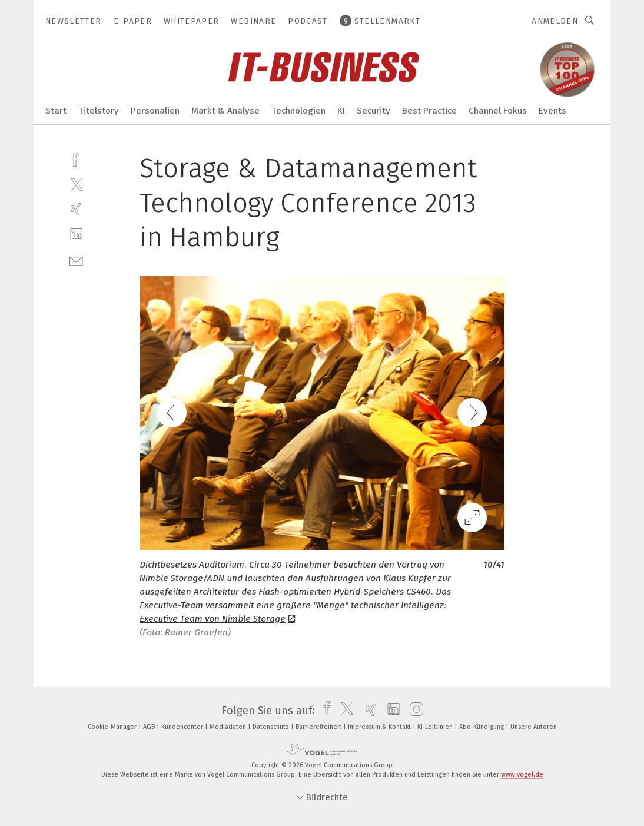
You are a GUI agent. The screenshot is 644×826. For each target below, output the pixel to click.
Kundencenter (183, 727)
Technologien (298, 111)
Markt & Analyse (225, 111)
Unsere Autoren (534, 727)
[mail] (76, 260)
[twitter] (76, 184)
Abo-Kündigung (482, 727)
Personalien (155, 111)
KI (341, 111)
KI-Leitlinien (436, 727)
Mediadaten (229, 727)
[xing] (76, 209)
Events (552, 111)
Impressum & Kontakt (380, 727)
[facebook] (76, 159)
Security (374, 111)
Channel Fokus (498, 111)
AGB (150, 727)
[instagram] (414, 711)
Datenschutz (272, 727)
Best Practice (429, 111)
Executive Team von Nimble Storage (217, 619)
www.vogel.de (522, 774)
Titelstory (99, 111)
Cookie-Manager (113, 727)
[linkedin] (76, 235)
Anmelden (555, 21)
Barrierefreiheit (319, 727)
